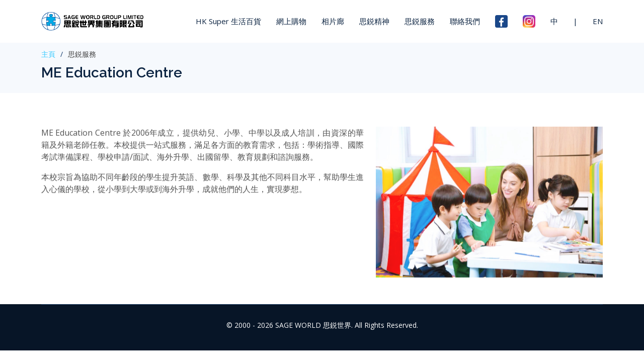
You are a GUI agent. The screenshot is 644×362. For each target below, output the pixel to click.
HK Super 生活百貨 (228, 21)
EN (598, 21)
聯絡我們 (465, 21)
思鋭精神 (374, 21)
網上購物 (291, 21)
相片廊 (333, 21)
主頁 (48, 54)
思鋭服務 (420, 21)
